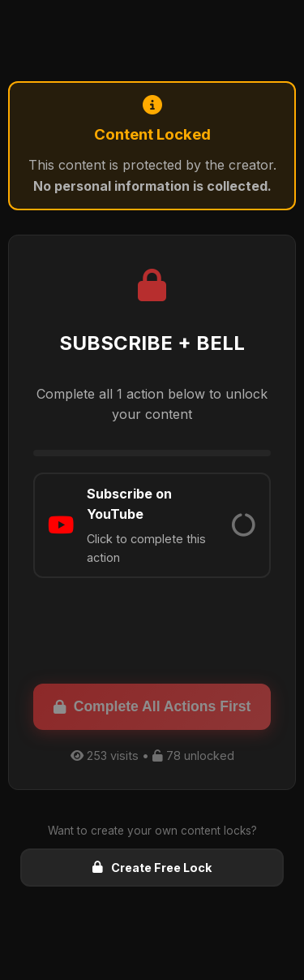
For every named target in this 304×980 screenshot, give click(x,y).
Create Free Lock (152, 868)
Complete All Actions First (152, 706)
